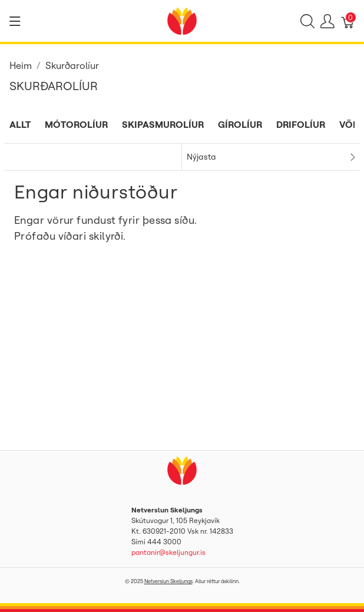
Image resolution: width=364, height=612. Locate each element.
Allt (20, 124)
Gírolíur (240, 124)
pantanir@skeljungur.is (168, 552)
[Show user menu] (327, 21)
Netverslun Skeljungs (168, 581)
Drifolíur (301, 124)
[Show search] (307, 21)
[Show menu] (15, 21)
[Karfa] (348, 21)
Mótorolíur (76, 124)
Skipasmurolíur (163, 124)
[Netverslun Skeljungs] (182, 20)
